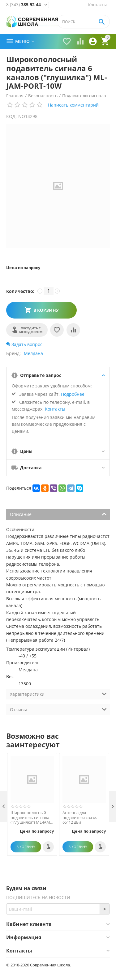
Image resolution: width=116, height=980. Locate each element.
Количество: (20, 291)
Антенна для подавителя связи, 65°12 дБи (80, 818)
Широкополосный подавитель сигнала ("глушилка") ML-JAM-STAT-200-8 (31, 818)
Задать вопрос (24, 344)
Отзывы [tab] (58, 709)
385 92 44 (24, 5)
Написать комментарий (73, 105)
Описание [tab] (58, 514)
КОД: (11, 116)
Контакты (97, 5)
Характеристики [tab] (58, 694)
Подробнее (73, 394)
